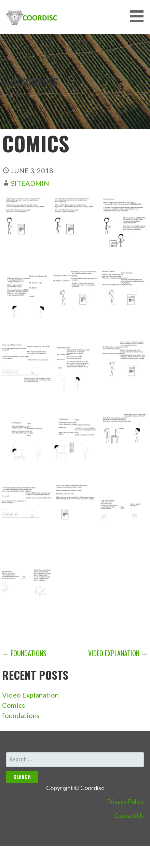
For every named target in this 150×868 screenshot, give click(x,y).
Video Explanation (30, 695)
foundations (21, 715)
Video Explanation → (118, 653)
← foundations (24, 653)
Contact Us (129, 815)
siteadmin (30, 183)
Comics (13, 705)
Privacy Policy (125, 801)
